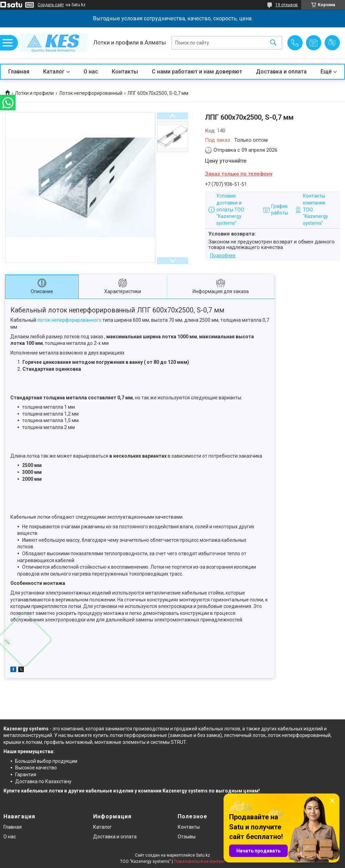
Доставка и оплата (281, 72)
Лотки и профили (34, 93)
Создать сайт (51, 5)
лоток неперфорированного (69, 320)
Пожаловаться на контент (199, 861)
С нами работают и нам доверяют (197, 72)
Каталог (54, 72)
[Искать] (273, 43)
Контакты (125, 72)
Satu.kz (203, 855)
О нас (91, 72)
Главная (19, 72)
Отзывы (187, 837)
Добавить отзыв (332, 43)
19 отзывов (287, 5)
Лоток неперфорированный (91, 93)
